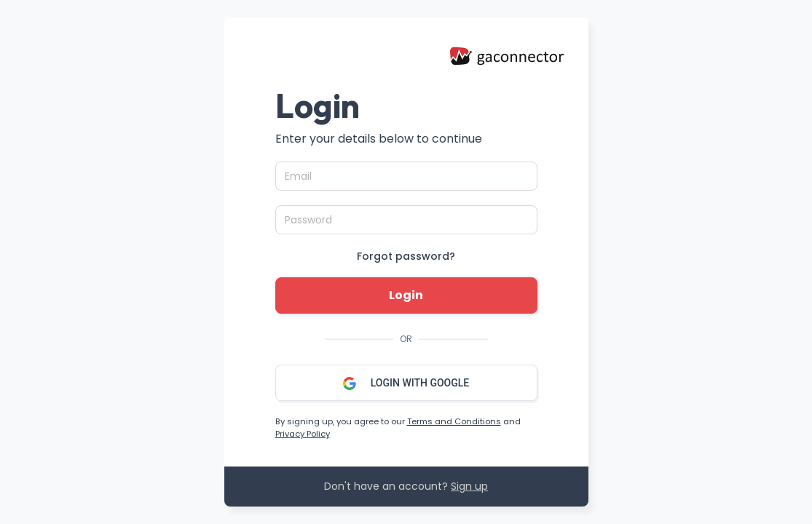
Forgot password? (406, 256)
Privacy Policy (303, 434)
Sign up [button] (469, 486)
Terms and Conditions (454, 421)
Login (406, 295)
